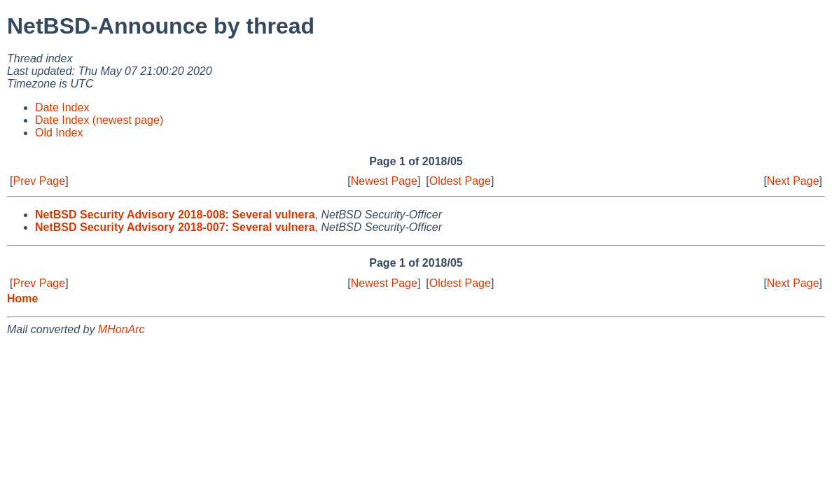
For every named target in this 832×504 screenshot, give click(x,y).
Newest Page (384, 181)
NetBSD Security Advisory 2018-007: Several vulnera (175, 227)
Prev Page (39, 181)
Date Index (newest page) (99, 120)
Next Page (793, 181)
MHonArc (122, 329)
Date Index (62, 107)
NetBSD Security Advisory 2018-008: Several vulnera (175, 215)
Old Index (59, 133)
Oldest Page (460, 181)
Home (22, 299)
